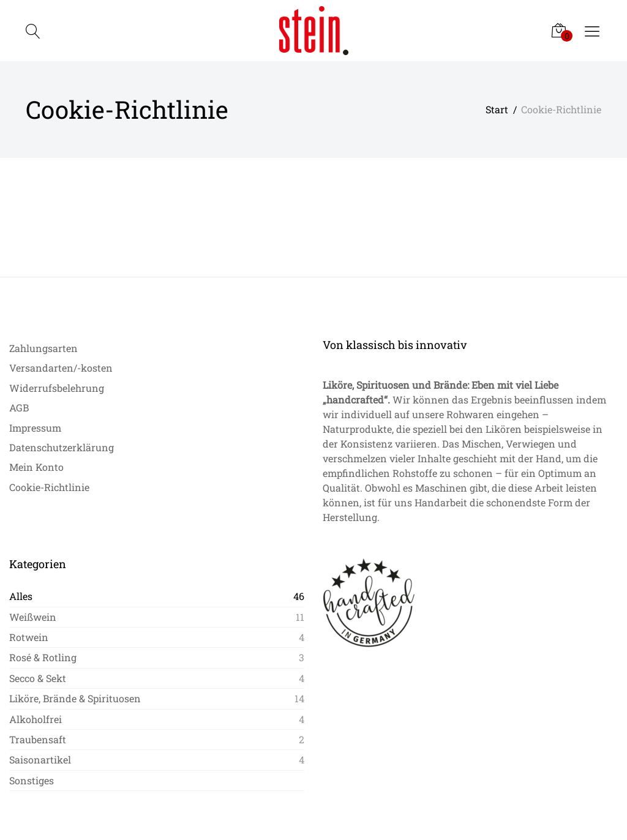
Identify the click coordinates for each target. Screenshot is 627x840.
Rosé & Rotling (43, 657)
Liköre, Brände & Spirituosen (75, 698)
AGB (19, 407)
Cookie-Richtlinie (49, 487)
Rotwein (29, 637)
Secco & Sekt (38, 678)
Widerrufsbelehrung (57, 388)
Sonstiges (32, 780)
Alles (21, 596)
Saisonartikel (40, 759)
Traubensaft (38, 739)
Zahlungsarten (43, 348)
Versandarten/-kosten (61, 368)
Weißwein (33, 617)
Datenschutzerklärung (62, 447)
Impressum (35, 428)
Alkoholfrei (36, 719)
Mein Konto (36, 467)
